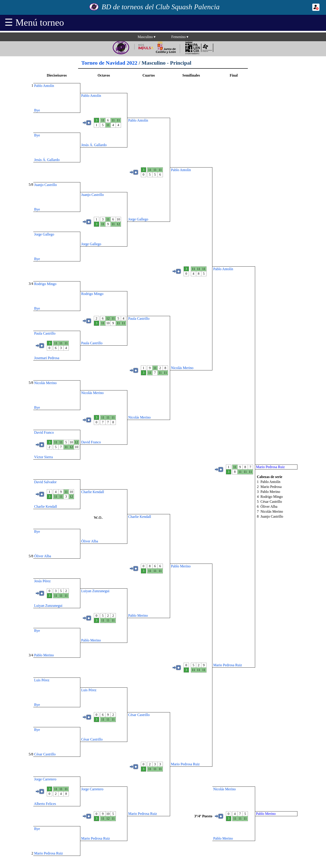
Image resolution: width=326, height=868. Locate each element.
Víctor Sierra (43, 457)
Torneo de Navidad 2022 (109, 63)
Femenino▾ (180, 37)
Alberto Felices (45, 804)
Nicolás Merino (182, 368)
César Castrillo (139, 715)
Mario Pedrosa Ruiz (228, 665)
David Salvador (45, 482)
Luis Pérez (42, 680)
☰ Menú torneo (34, 23)
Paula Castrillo (139, 318)
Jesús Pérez (42, 581)
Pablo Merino (181, 566)
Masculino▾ (147, 37)
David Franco (44, 432)
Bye (37, 110)
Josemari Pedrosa (47, 358)
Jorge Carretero (45, 779)
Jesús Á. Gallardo (94, 145)
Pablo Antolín (44, 86)
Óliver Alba (90, 541)
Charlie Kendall (93, 492)
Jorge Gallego (138, 219)
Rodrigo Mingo (45, 284)
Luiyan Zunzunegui (95, 591)
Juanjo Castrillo (46, 185)
